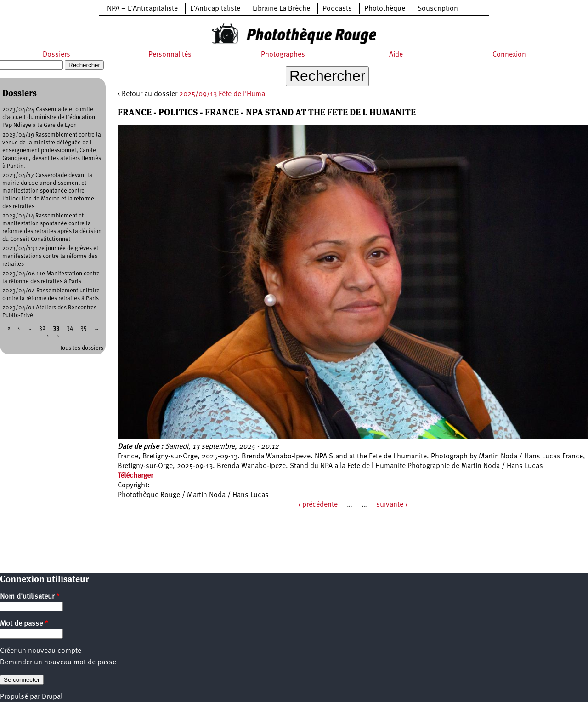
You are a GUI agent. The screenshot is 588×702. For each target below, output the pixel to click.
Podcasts (337, 9)
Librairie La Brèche (281, 9)
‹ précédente (318, 505)
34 (70, 328)
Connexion (509, 55)
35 (84, 328)
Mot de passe (24, 624)
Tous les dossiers (82, 348)
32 (42, 328)
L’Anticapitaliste (215, 9)
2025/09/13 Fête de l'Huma (222, 94)
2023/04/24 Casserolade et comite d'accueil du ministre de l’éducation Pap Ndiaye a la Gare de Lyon (49, 117)
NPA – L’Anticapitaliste (142, 9)
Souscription (438, 9)
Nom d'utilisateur (30, 597)
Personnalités (170, 55)
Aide (396, 55)
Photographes (283, 55)
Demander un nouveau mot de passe (58, 662)
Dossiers (57, 55)
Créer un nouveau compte (41, 651)
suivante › (392, 505)
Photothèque (385, 9)
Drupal (52, 697)
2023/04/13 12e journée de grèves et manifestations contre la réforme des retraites (50, 256)
